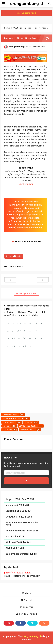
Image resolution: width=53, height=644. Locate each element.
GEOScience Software (13, 418)
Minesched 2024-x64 (17, 505)
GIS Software (9, 422)
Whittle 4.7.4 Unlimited (18, 542)
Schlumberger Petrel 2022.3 (21, 554)
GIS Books (7, 430)
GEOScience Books (38, 47)
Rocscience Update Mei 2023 (22, 531)
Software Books (27, 430)
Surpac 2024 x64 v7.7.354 (20, 499)
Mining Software (10, 415)
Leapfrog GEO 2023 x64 (19, 511)
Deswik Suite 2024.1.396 (19, 517)
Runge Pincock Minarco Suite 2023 (22, 524)
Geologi (28, 422)
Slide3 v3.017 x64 (15, 548)
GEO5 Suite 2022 (15, 537)
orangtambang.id (31, 636)
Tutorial (6, 426)
